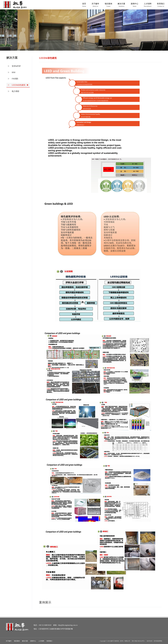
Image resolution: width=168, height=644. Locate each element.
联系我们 (49, 641)
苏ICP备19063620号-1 (138, 641)
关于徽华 (9, 641)
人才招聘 (41, 641)
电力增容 (16, 91)
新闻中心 (33, 641)
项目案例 (17, 641)
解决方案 (25, 641)
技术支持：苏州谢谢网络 (154, 641)
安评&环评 (17, 66)
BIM (14, 72)
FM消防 (16, 79)
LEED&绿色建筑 (19, 85)
